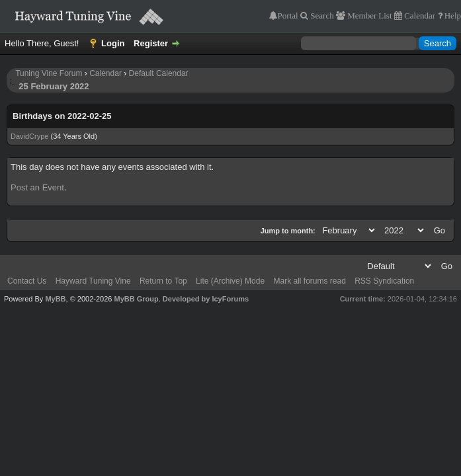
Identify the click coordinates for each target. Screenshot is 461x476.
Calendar (419, 16)
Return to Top (163, 281)
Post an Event (37, 187)
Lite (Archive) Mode (230, 281)
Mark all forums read (309, 281)
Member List (368, 16)
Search (321, 16)
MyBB (55, 299)
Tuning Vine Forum (49, 73)
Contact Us (27, 281)
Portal (288, 16)
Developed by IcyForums (206, 299)
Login (113, 43)
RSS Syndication (384, 281)
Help (452, 16)
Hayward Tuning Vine (93, 281)
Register (151, 43)
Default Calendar (159, 73)
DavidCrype (29, 136)
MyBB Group (136, 299)
